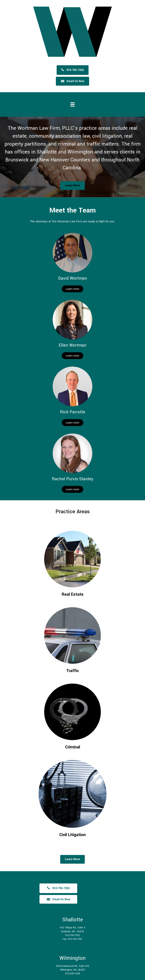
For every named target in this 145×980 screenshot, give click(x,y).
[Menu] (72, 104)
